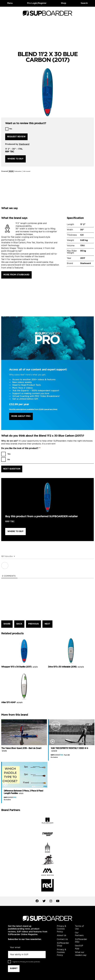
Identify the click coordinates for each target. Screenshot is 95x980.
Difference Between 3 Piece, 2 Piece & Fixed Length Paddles (23, 792)
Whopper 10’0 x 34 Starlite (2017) (19, 667)
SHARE (7, 624)
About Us (62, 935)
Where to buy (15, 159)
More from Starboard (16, 275)
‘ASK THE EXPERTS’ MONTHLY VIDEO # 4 (69, 750)
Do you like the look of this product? (21, 448)
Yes (11, 129)
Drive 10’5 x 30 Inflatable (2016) (66, 667)
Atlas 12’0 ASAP (12, 703)
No (9, 460)
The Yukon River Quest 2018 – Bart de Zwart (21, 750)
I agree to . (26, 962)
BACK (19, 624)
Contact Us (62, 939)
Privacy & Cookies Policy (61, 929)
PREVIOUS (33, 624)
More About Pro (21, 416)
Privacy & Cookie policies (30, 962)
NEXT (47, 624)
